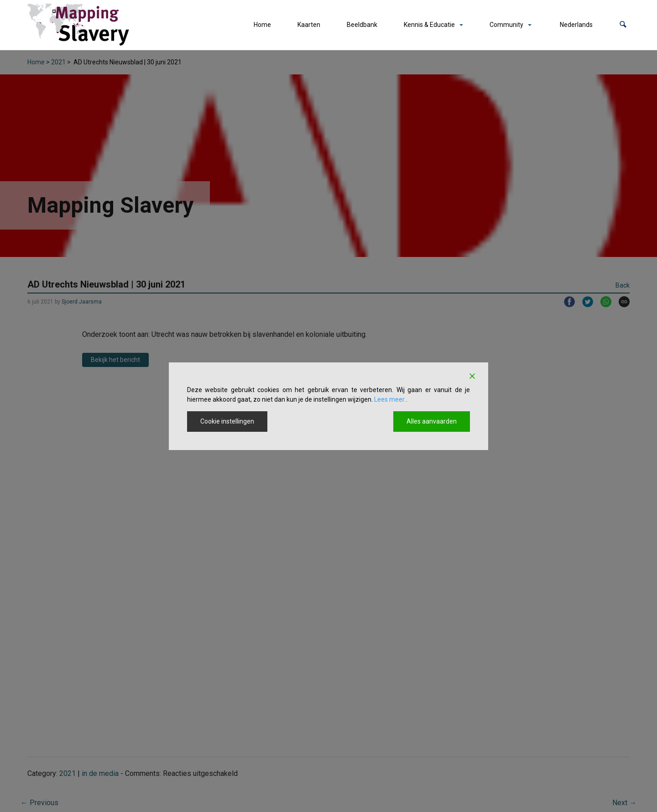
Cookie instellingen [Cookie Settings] (227, 421)
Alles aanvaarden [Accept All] (432, 421)
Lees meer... (391, 399)
